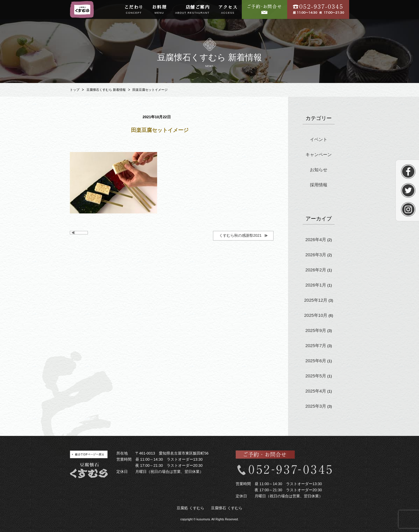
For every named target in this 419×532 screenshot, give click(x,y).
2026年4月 (316, 240)
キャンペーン (319, 154)
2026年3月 (316, 255)
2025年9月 (316, 330)
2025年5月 (316, 376)
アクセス (228, 10)
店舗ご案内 (192, 10)
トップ (75, 90)
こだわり (134, 10)
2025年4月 (316, 391)
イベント (319, 139)
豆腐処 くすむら (190, 508)
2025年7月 (316, 345)
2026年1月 (316, 285)
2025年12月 (316, 300)
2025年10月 (316, 315)
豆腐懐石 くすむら (227, 508)
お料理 (159, 10)
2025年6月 (316, 361)
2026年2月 (316, 270)
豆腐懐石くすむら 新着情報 (106, 90)
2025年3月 (316, 406)
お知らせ (319, 170)
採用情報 (319, 185)
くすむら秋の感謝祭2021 (240, 235)
